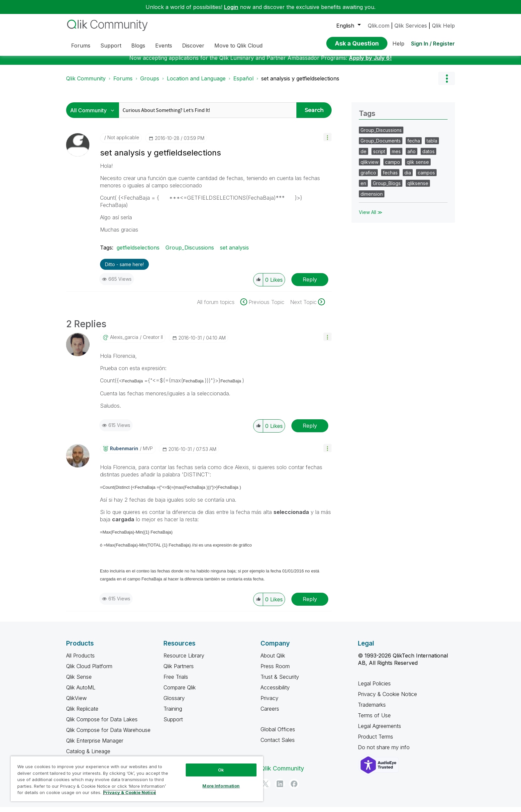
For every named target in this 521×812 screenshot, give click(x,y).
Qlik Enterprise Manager (95, 746)
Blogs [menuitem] (138, 46)
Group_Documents (381, 146)
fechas (390, 178)
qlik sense (418, 167)
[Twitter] (265, 789)
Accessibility (275, 692)
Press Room (275, 671)
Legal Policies (374, 688)
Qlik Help (443, 26)
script (379, 156)
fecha (414, 146)
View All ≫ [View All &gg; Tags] (371, 217)
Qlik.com (379, 26)
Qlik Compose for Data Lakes (102, 724)
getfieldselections (138, 253)
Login (231, 7)
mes (396, 156)
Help (398, 44)
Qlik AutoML (81, 692)
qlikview (369, 167)
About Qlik (273, 660)
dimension (372, 199)
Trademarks (372, 710)
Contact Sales (278, 745)
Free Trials (176, 682)
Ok (221, 770)
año (412, 156)
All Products (80, 660)
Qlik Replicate (82, 714)
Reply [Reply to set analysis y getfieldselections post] (310, 284)
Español (243, 83)
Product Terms (375, 742)
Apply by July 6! (370, 63)
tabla (432, 146)
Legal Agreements (379, 731)
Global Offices (278, 734)
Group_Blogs (387, 188)
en (363, 188)
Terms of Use (374, 720)
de (364, 156)
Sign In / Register (433, 44)
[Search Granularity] (94, 115)
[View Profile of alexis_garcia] (124, 342)
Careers (270, 714)
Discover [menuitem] (193, 46)
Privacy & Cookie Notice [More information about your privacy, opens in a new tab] (129, 792)
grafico (368, 178)
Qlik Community (86, 83)
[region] (137, 779)
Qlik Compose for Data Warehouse (108, 735)
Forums (123, 83)
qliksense (418, 188)
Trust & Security (280, 682)
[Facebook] (294, 789)
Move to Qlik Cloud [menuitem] (238, 46)
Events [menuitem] (164, 46)
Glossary (174, 703)
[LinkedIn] (280, 789)
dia (408, 178)
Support (173, 724)
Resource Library (184, 660)
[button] (327, 142)
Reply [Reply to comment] (310, 431)
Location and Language (196, 83)
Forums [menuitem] (81, 46)
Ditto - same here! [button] (124, 269)
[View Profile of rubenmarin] (124, 454)
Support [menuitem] (111, 46)
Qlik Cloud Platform (89, 671)
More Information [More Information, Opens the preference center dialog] (221, 786)
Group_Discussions (190, 253)
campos (426, 178)
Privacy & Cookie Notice (387, 699)
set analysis (234, 253)
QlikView (76, 703)
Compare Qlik (180, 692)
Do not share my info (385, 752)
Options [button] (447, 83)
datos (428, 156)
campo (393, 167)
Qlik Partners (179, 671)
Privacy (269, 703)
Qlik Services (411, 26)
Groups (150, 83)
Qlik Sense (79, 682)
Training (173, 714)
